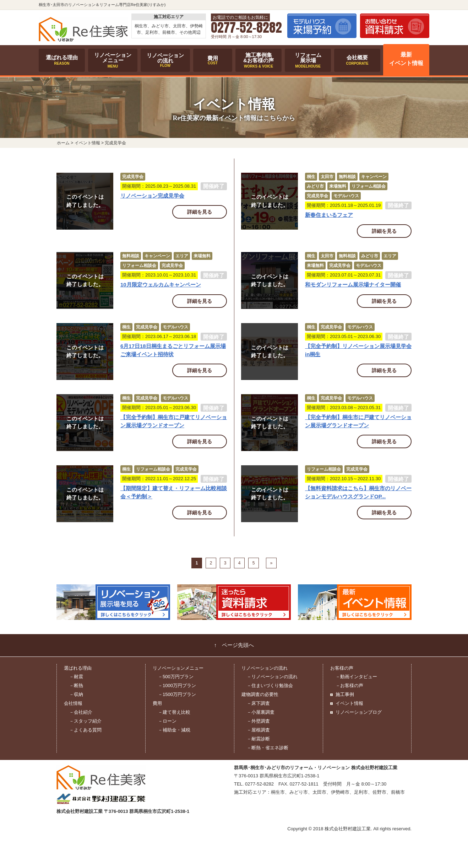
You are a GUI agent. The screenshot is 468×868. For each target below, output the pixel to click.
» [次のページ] (271, 563)
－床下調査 (258, 703)
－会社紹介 (81, 712)
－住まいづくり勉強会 (270, 685)
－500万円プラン (176, 677)
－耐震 (76, 677)
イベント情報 (349, 703)
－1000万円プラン (177, 685)
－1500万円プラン (177, 694)
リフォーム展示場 (308, 60)
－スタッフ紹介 (85, 721)
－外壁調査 (258, 721)
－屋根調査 (258, 730)
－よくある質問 (85, 730)
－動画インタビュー (356, 677)
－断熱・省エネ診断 (268, 748)
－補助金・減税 (174, 730)
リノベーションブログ (359, 712)
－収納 (76, 694)
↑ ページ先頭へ (234, 645)
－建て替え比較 (174, 712)
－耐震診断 (258, 739)
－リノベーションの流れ (272, 677)
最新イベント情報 (406, 59)
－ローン (167, 721)
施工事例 (345, 694)
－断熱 (76, 685)
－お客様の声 (349, 685)
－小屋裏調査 (261, 712)
